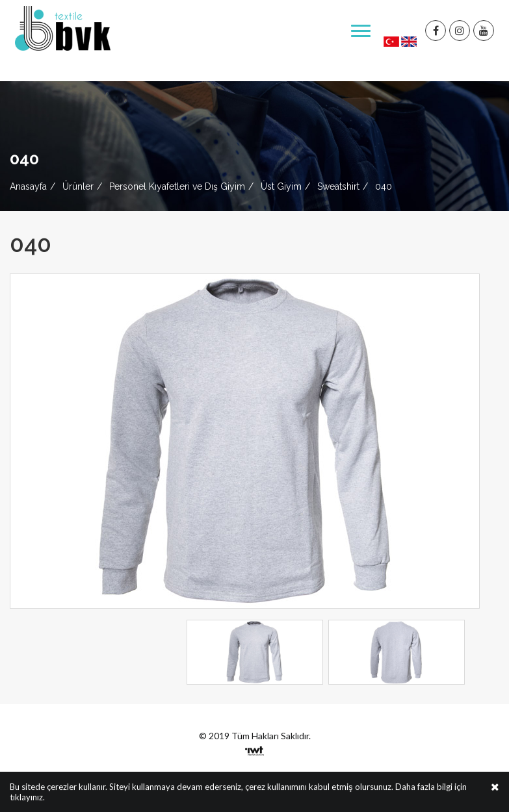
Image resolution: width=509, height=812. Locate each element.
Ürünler (78, 186)
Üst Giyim (281, 186)
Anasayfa (28, 186)
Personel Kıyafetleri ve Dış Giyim (177, 186)
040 (384, 186)
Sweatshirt (338, 186)
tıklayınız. (27, 798)
